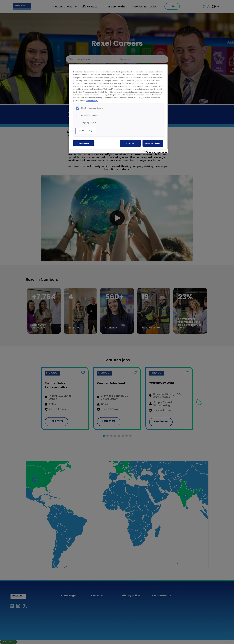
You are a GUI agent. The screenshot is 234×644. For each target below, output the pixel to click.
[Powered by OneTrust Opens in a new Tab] (155, 152)
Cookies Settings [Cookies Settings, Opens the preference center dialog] (86, 131)
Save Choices (83, 143)
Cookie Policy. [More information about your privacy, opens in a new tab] (92, 101)
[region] (118, 109)
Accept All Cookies (153, 143)
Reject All (130, 143)
